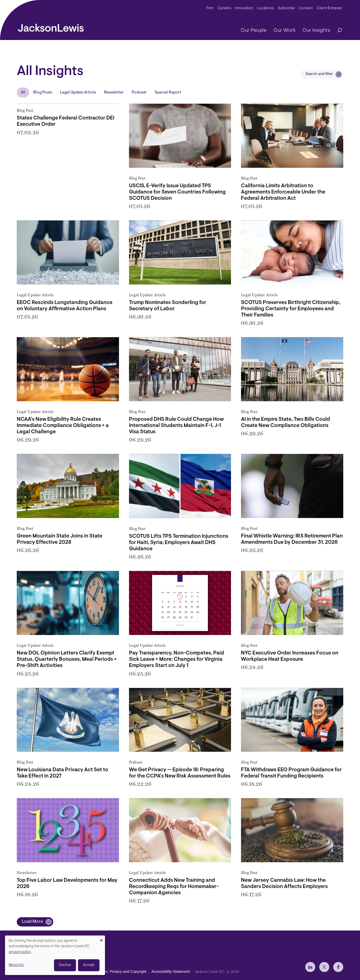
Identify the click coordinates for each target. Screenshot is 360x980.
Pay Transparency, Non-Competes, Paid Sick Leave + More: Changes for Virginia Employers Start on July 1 (176, 659)
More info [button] (16, 965)
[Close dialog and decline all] (101, 939)
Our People (254, 30)
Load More (32, 922)
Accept (89, 965)
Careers (224, 8)
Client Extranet (329, 8)
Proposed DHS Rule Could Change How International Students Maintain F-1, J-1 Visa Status (176, 426)
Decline (65, 965)
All (23, 92)
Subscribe (286, 8)
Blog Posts (43, 92)
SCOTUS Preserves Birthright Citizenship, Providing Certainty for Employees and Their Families (291, 309)
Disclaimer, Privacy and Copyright (118, 971)
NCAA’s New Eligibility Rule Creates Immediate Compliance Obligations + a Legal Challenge (63, 426)
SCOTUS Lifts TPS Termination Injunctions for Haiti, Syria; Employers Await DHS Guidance (179, 543)
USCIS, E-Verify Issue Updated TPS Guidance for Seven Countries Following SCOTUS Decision (177, 192)
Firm (210, 8)
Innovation (244, 8)
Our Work (284, 30)
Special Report (168, 92)
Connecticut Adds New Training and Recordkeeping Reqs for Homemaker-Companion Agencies (174, 887)
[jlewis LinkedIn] (310, 967)
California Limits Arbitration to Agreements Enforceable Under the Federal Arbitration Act (283, 192)
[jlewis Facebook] (338, 967)
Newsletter (114, 92)
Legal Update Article (78, 92)
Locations (265, 8)
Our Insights (316, 30)
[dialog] (55, 955)
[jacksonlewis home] (51, 26)
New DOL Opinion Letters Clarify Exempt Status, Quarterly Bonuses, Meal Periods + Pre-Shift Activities (67, 659)
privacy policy (20, 952)
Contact (306, 8)
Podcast (139, 92)
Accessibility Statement (170, 971)
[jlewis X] (324, 967)
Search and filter (319, 74)
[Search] (337, 31)
